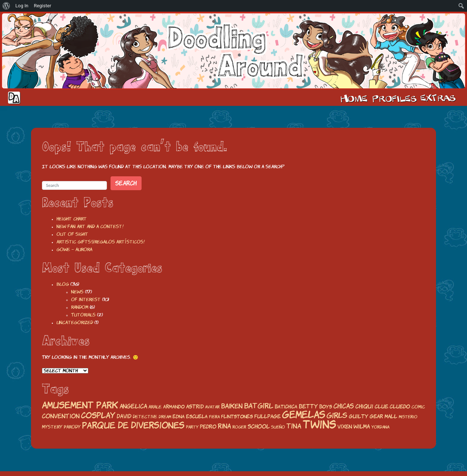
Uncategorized (75, 323)
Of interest (86, 300)
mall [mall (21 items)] (391, 416)
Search (126, 183)
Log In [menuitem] (22, 6)
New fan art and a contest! (90, 227)
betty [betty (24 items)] (308, 406)
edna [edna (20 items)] (179, 416)
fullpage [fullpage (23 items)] (267, 416)
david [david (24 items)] (124, 416)
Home (354, 98)
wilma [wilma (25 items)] (362, 427)
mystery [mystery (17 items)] (52, 427)
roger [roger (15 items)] (239, 427)
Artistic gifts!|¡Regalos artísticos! (101, 242)
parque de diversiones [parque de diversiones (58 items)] (133, 425)
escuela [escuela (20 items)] (197, 416)
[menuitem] (6, 6)
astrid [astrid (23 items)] (195, 406)
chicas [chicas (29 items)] (344, 406)
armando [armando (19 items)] (174, 407)
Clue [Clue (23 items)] (381, 406)
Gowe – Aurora (74, 249)
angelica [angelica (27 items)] (133, 406)
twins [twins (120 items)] (319, 425)
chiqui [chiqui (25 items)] (364, 406)
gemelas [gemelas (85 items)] (304, 415)
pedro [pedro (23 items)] (208, 427)
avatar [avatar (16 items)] (212, 407)
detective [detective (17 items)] (145, 417)
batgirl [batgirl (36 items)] (259, 406)
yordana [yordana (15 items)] (380, 427)
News (77, 292)
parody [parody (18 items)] (72, 427)
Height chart (72, 219)
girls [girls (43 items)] (337, 416)
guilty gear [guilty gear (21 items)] (366, 416)
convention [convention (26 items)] (61, 416)
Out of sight (72, 234)
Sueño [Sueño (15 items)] (278, 427)
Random (80, 307)
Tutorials (83, 315)
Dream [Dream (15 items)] (165, 417)
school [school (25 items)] (259, 427)
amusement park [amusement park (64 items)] (80, 405)
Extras (439, 98)
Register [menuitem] (43, 6)
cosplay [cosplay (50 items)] (98, 415)
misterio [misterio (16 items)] (408, 417)
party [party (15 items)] (192, 427)
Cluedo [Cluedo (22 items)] (400, 407)
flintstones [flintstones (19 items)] (237, 417)
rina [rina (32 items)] (224, 426)
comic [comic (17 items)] (418, 407)
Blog (63, 284)
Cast (394, 98)
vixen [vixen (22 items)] (345, 427)
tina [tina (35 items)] (294, 426)
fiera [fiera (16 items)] (214, 417)
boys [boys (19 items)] (326, 407)
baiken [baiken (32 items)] (232, 406)
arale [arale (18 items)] (155, 407)
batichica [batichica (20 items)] (286, 407)
